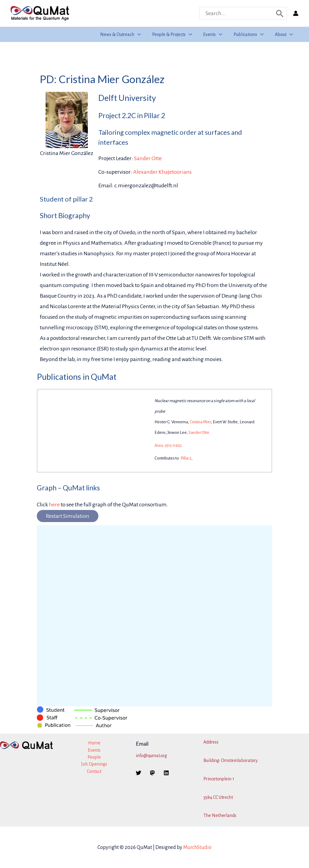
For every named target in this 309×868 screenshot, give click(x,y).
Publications (59, 377)
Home (94, 743)
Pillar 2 (186, 458)
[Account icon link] (296, 13)
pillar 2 (83, 199)
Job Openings (94, 764)
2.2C (129, 115)
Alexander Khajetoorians (162, 172)
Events (94, 750)
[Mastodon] (152, 773)
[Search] (280, 13)
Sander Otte (148, 158)
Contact (94, 771)
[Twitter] (139, 773)
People (94, 757)
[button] (144, 34)
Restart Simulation (68, 516)
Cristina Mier (200, 422)
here (54, 505)
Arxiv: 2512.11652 (168, 445)
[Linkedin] (166, 773)
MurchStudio (197, 847)
